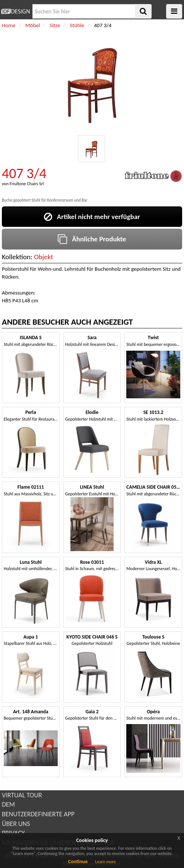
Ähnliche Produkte (92, 239)
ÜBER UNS (16, 824)
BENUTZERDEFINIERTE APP (38, 814)
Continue (78, 861)
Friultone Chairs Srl (27, 184)
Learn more (105, 862)
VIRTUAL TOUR (22, 795)
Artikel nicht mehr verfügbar (92, 217)
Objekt (43, 257)
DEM (8, 804)
